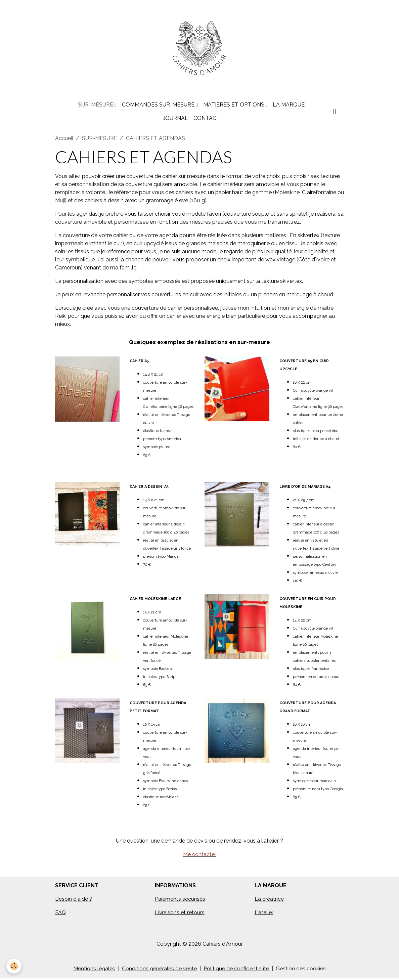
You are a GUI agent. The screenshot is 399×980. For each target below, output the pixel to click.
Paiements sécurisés (180, 901)
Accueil (64, 140)
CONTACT (207, 120)
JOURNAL (175, 120)
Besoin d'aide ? (74, 901)
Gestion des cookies (301, 970)
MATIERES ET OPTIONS (234, 107)
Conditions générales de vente (160, 970)
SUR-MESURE (96, 107)
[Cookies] (14, 966)
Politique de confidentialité (237, 970)
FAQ (61, 914)
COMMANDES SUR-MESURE (159, 107)
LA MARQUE (289, 107)
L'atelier (264, 914)
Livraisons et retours (180, 914)
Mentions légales (94, 970)
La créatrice (269, 901)
